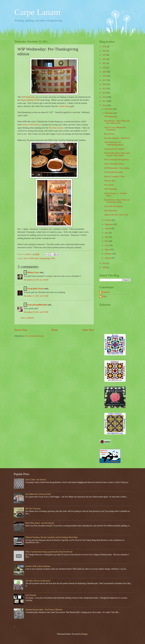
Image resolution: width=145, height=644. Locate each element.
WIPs (53, 258)
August (108, 228)
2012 (105, 101)
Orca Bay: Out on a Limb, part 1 (38, 581)
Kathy (105, 296)
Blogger (85, 634)
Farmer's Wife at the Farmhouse (38, 566)
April (107, 245)
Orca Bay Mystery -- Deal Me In (117, 138)
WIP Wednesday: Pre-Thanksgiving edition (114, 143)
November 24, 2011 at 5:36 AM (36, 280)
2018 (105, 76)
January (108, 258)
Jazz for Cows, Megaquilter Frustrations (115, 129)
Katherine (106, 292)
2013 (105, 97)
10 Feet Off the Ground (113, 172)
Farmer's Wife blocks (31, 125)
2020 (105, 68)
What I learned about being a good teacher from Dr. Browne (49, 552)
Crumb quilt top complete (114, 149)
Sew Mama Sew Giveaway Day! (38, 494)
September (109, 224)
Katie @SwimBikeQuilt (37, 305)
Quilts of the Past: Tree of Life (116, 215)
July (107, 233)
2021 (105, 63)
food (25, 258)
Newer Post (21, 330)
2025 (105, 47)
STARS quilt (33, 258)
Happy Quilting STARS (30, 100)
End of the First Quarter (114, 206)
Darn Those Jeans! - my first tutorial (40, 523)
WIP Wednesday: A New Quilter (117, 168)
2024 (105, 51)
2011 (105, 105)
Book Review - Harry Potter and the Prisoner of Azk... (117, 201)
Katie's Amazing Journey (114, 164)
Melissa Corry (33, 272)
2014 (105, 93)
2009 (105, 267)
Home (55, 330)
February (109, 254)
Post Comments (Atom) (34, 336)
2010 (105, 263)
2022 (105, 59)
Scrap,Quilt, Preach (35, 289)
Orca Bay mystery (56, 128)
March (108, 250)
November (109, 113)
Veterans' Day (110, 181)
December (109, 109)
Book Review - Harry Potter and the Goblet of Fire (117, 122)
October (108, 220)
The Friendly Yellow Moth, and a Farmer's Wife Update (117, 154)
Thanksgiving (45, 258)
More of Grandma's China (114, 176)
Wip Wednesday (111, 211)
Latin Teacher (31, 595)
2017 (105, 80)
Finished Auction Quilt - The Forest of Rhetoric (44, 610)
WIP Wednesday (28, 97)
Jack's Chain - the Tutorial (36, 480)
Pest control (109, 185)
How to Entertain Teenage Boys (117, 160)
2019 (105, 72)
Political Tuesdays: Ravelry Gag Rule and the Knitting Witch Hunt (52, 537)
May (107, 241)
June (107, 237)
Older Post (88, 330)
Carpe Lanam (37, 12)
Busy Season (109, 134)
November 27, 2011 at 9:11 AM (36, 296)
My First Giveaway (33, 509)
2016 (105, 84)
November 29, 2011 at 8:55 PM (36, 312)
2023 (105, 55)
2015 (105, 89)
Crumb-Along (64, 106)
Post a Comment (27, 318)
